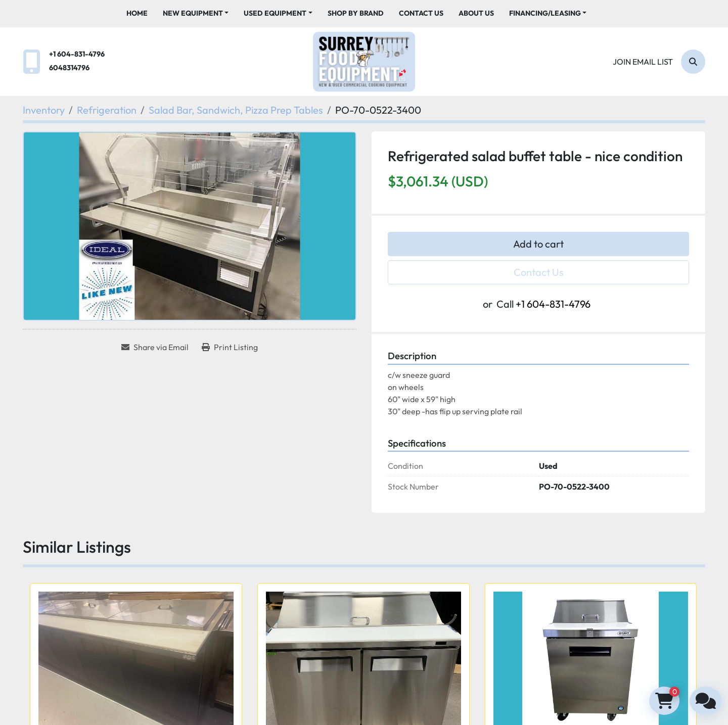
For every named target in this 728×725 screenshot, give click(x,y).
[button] (196, 13)
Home (137, 13)
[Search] (693, 62)
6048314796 (69, 68)
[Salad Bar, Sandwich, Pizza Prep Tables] (236, 110)
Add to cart (538, 244)
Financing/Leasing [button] (545, 13)
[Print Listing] (230, 347)
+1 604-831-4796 (77, 54)
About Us (476, 13)
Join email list (643, 62)
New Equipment (193, 13)
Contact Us (421, 13)
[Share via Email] (155, 347)
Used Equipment (275, 13)
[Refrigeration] (107, 110)
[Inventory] (44, 110)
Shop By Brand (356, 13)
